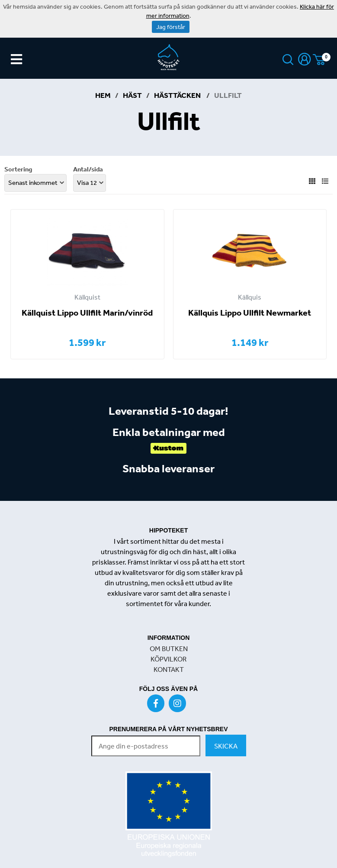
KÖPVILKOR (168, 659)
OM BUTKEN (169, 649)
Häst (132, 95)
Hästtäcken (178, 95)
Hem (103, 95)
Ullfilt (228, 95)
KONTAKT (169, 669)
